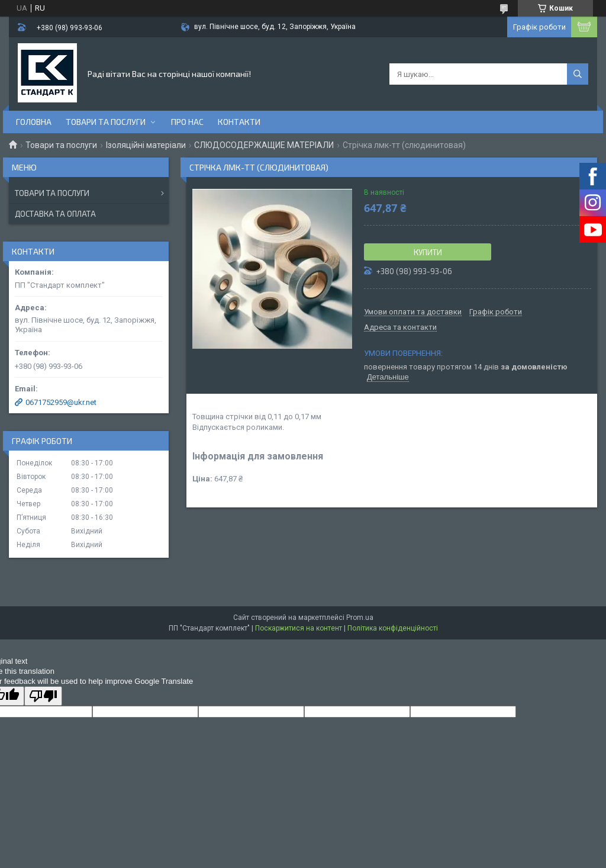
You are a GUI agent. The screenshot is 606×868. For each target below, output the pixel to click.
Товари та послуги (106, 122)
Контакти (239, 122)
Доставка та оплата (55, 214)
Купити (428, 252)
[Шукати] (578, 74)
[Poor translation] (43, 696)
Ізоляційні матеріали (146, 145)
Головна (34, 122)
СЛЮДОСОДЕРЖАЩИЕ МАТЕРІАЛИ (264, 145)
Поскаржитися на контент (299, 628)
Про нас (187, 122)
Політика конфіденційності (393, 628)
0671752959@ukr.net (61, 402)
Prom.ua (360, 618)
